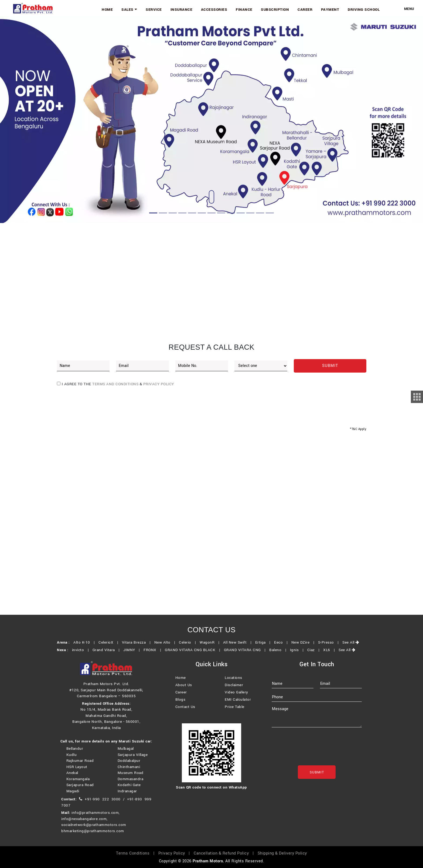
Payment (334, 9)
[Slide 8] (221, 213)
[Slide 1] (153, 213)
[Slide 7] (211, 213)
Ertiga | (264, 649)
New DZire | (304, 649)
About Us (184, 692)
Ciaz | (315, 656)
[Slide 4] (182, 213)
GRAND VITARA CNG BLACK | (194, 656)
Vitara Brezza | (138, 649)
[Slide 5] (192, 213)
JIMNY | (133, 656)
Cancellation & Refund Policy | (225, 860)
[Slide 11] (250, 213)
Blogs (180, 707)
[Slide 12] (260, 213)
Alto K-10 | (85, 649)
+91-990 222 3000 (103, 805)
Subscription (284, 9)
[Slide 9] (231, 213)
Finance (255, 9)
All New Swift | (239, 649)
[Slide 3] (173, 213)
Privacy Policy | (175, 860)
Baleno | (279, 656)
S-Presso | (330, 649)
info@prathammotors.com (95, 819)
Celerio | (189, 649)
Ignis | (298, 656)
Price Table (235, 714)
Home (131, 9)
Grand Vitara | (107, 656)
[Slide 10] (241, 213)
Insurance (198, 9)
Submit (330, 367)
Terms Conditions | (137, 860)
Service (173, 9)
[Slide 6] (202, 213)
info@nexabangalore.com (84, 825)
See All (351, 649)
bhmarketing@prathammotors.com (93, 837)
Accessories (228, 9)
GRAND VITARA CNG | (246, 656)
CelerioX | (110, 649)
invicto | (82, 656)
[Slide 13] (270, 213)
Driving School (365, 9)
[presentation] (98, 405)
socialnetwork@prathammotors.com (94, 831)
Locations (233, 685)
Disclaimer (234, 692)
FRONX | (154, 656)
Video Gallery (236, 699)
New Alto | (166, 649)
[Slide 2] (163, 213)
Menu (409, 9)
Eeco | (282, 649)
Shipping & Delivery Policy (282, 860)
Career (311, 9)
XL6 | (330, 656)
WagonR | (211, 649)
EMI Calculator (238, 707)
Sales (151, 9)
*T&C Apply (358, 430)
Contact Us (185, 714)
